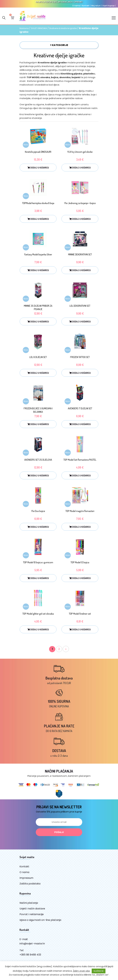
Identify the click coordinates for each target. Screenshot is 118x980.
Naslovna (24, 28)
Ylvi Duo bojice (38, 511)
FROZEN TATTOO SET (80, 357)
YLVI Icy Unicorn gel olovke (80, 152)
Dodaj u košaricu (38, 168)
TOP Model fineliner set (80, 614)
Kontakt (86, 6)
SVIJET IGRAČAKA (39, 28)
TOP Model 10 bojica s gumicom (38, 562)
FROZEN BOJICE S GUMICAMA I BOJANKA (38, 410)
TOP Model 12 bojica (80, 562)
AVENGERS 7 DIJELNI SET (80, 408)
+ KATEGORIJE (59, 45)
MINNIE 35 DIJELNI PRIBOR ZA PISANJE (38, 307)
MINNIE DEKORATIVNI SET (80, 254)
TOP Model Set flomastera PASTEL (80, 460)
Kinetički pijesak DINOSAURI (38, 152)
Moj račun (96, 6)
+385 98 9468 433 (30, 955)
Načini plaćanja (29, 903)
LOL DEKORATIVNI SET (80, 306)
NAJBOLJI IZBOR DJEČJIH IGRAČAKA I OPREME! (59, 2)
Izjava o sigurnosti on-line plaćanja (40, 920)
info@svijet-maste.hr (32, 944)
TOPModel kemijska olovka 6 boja (38, 203)
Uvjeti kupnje (109, 6)
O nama (77, 6)
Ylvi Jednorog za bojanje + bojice (80, 203)
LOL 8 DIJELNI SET (38, 357)
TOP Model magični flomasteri (80, 511)
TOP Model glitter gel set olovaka (38, 614)
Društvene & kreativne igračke (63, 28)
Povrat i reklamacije (32, 914)
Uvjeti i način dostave (32, 909)
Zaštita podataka (30, 884)
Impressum (26, 878)
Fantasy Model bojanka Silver (38, 254)
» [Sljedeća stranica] (66, 649)
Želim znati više (81, 971)
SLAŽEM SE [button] (99, 971)
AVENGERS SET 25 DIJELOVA (38, 460)
